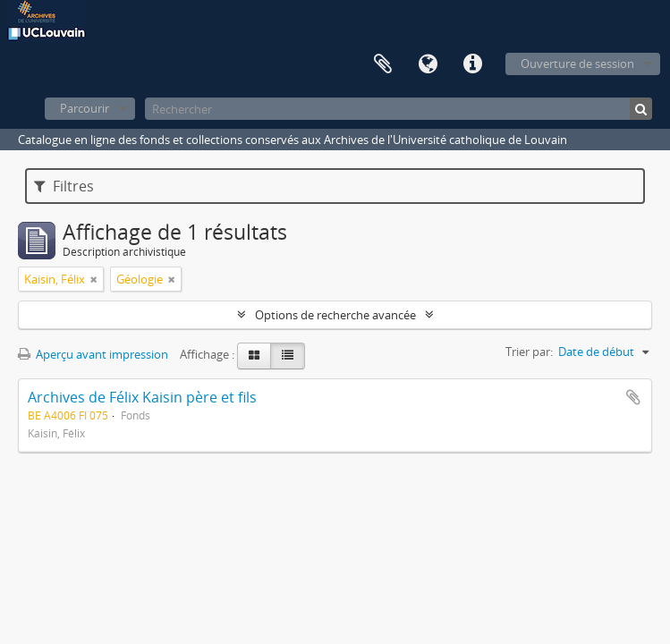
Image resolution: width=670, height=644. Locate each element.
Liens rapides (472, 64)
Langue (428, 64)
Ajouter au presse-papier (633, 397)
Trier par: (529, 352)
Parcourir (85, 108)
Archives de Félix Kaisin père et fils (142, 397)
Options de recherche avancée (335, 315)
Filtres (64, 186)
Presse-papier (383, 64)
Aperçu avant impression (93, 354)
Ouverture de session (577, 64)
